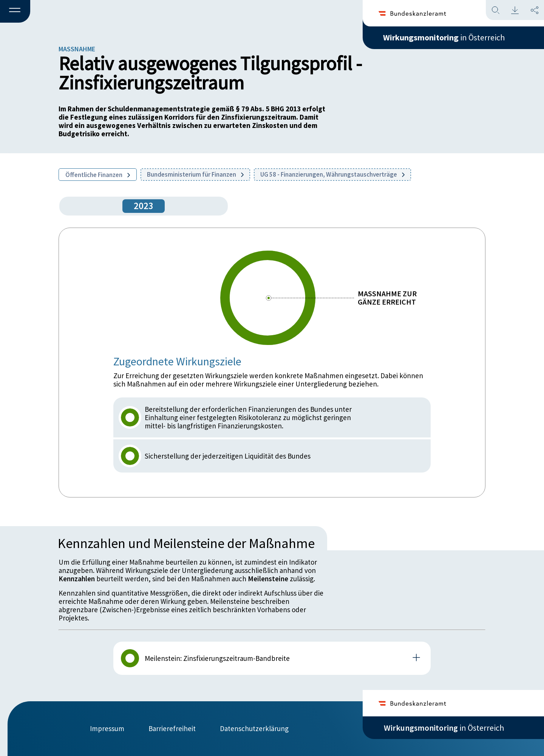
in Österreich (444, 37)
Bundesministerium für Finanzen (195, 174)
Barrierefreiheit (172, 728)
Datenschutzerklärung (254, 728)
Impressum (107, 728)
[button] (15, 12)
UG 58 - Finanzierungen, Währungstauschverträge (332, 174)
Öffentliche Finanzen (98, 175)
